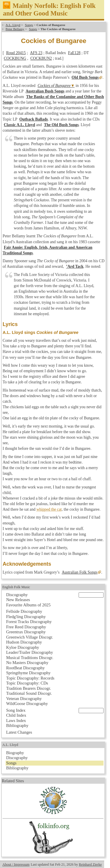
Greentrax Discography (26, 632)
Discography (17, 595)
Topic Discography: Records (30, 678)
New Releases (18, 600)
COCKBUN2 (41, 58)
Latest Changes (19, 732)
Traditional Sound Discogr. (29, 693)
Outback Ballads (34, 119)
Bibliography (17, 725)
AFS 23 (36, 53)
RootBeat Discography (26, 668)
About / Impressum (16, 864)
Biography (15, 753)
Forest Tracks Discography (29, 622)
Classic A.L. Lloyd (20, 125)
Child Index (16, 715)
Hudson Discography (24, 642)
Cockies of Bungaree (54, 86)
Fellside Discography (24, 611)
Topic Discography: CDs (27, 683)
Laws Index (16, 721)
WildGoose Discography (27, 704)
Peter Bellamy (15, 29)
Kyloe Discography (23, 647)
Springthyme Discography (28, 673)
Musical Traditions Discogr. (30, 658)
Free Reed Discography (26, 627)
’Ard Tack (75, 266)
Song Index (16, 710)
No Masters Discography (27, 663)
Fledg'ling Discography (26, 617)
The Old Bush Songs (61, 125)
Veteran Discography (24, 699)
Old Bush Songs (85, 77)
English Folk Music (16, 587)
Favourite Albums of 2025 (28, 605)
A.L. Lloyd (13, 25)
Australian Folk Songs (79, 572)
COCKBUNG (15, 58)
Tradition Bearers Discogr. (29, 688)
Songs (29, 25)
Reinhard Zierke (90, 864)
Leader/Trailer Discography (30, 652)
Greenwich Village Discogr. (30, 637)
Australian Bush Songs (45, 91)
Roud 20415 (16, 53)
